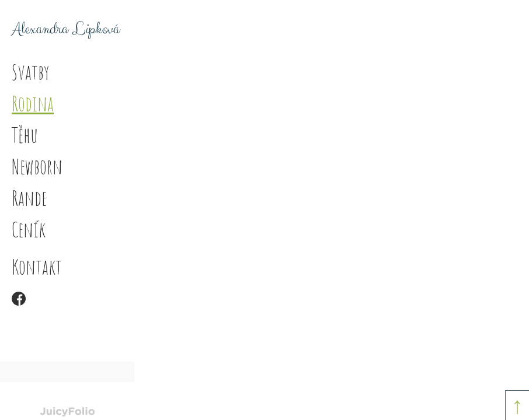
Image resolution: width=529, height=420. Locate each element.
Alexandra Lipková (66, 29)
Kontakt (37, 267)
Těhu (25, 135)
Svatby (31, 72)
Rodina (33, 103)
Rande (29, 198)
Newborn (37, 166)
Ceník (29, 229)
